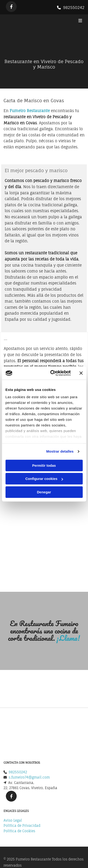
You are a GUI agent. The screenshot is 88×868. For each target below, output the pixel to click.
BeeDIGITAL (75, 836)
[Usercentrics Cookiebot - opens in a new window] (52, 373)
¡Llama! (68, 638)
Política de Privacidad (22, 786)
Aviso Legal (13, 781)
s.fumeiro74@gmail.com (29, 738)
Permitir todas (44, 465)
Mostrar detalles (60, 451)
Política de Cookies (19, 791)
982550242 (74, 8)
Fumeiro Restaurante (30, 111)
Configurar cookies (44, 479)
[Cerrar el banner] (81, 373)
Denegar (44, 492)
